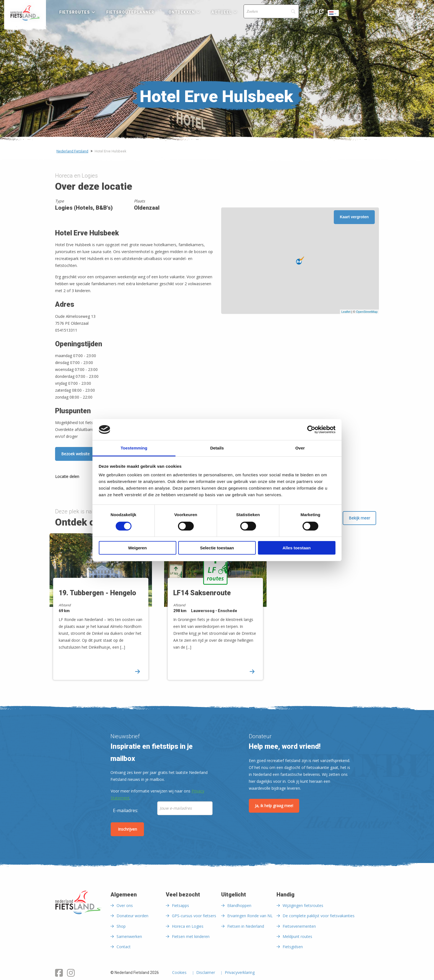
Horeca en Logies (188, 926)
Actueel (222, 12)
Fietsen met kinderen (191, 936)
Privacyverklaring (240, 973)
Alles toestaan (297, 548)
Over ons (125, 905)
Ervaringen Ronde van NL (250, 916)
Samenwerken (129, 936)
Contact (124, 947)
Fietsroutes (75, 12)
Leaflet (346, 312)
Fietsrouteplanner (130, 12)
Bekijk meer (359, 518)
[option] (103, 611)
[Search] (271, 11)
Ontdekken (182, 12)
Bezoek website (75, 454)
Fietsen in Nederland (246, 926)
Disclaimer (206, 973)
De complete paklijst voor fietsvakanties (319, 916)
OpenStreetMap (367, 312)
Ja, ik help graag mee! (274, 806)
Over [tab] (300, 448)
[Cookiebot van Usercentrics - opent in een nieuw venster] (311, 430)
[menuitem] (25, 13)
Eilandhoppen (239, 905)
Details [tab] (217, 448)
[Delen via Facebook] (86, 477)
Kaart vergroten (354, 217)
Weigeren (137, 548)
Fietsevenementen (299, 926)
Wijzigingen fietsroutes (303, 905)
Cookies (179, 973)
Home (25, 13)
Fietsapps (180, 905)
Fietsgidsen (293, 947)
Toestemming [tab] (134, 448)
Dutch (334, 13)
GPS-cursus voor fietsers (194, 916)
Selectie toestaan (217, 548)
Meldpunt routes (297, 936)
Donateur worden (132, 916)
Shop (312, 12)
